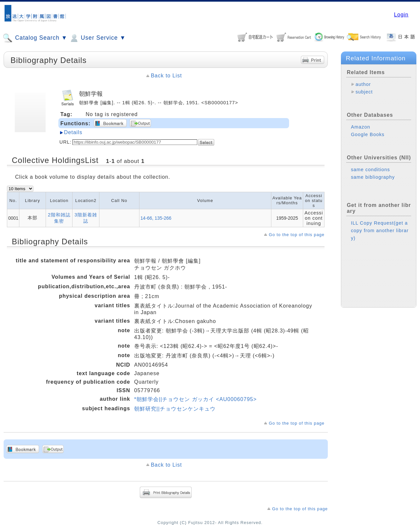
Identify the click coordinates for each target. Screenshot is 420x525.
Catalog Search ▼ (35, 38)
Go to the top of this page (297, 235)
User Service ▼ (97, 38)
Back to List (167, 76)
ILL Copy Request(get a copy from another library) (380, 231)
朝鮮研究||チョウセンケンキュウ (175, 409)
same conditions (370, 170)
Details (73, 132)
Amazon (360, 127)
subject (364, 92)
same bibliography (373, 177)
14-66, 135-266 (156, 218)
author (363, 84)
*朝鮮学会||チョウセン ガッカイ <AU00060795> (196, 399)
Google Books (367, 134)
